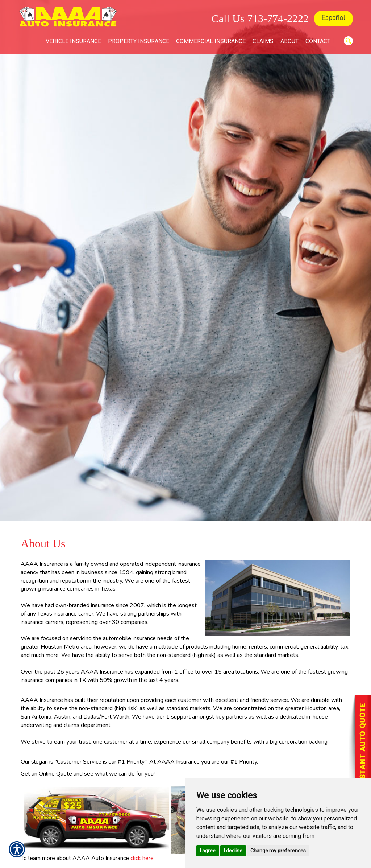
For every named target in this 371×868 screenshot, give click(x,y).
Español (334, 18)
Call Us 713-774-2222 (260, 18)
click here (142, 858)
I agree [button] (208, 851)
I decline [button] (233, 851)
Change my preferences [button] (278, 851)
